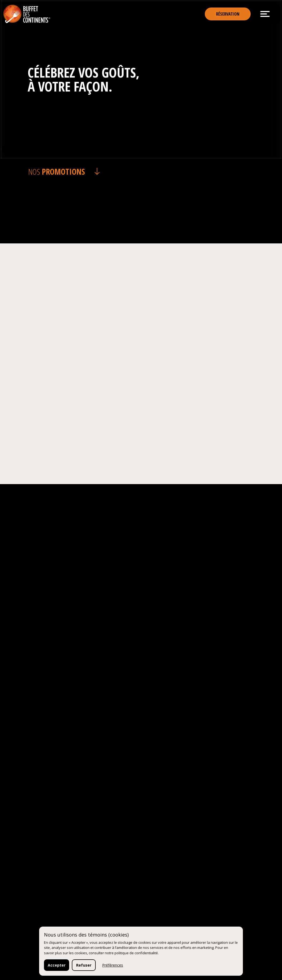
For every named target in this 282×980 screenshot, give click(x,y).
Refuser (84, 965)
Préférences (113, 965)
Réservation (228, 14)
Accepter (57, 965)
